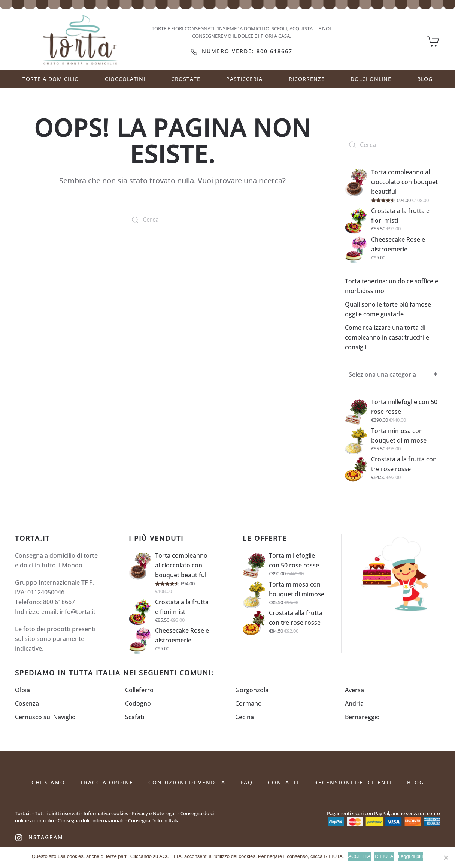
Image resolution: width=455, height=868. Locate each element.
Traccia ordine (107, 782)
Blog (425, 79)
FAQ (247, 782)
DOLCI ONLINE (371, 79)
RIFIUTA (384, 856)
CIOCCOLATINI (125, 79)
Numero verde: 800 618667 (242, 51)
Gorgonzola (252, 690)
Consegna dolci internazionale (91, 820)
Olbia (22, 690)
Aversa (354, 690)
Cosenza (27, 703)
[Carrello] (433, 40)
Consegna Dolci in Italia (154, 820)
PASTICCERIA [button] (244, 79)
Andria (354, 703)
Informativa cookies (106, 813)
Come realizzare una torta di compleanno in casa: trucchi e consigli (387, 337)
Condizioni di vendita (187, 782)
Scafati (135, 717)
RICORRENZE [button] (307, 79)
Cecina (245, 717)
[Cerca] (173, 220)
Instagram (39, 837)
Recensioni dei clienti (353, 782)
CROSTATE (186, 79)
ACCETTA (359, 856)
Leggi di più (411, 856)
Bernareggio (362, 717)
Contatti (283, 782)
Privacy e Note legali (154, 813)
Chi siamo (48, 782)
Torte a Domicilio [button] (51, 79)
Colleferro (139, 690)
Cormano (248, 703)
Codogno (138, 703)
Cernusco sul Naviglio (45, 717)
